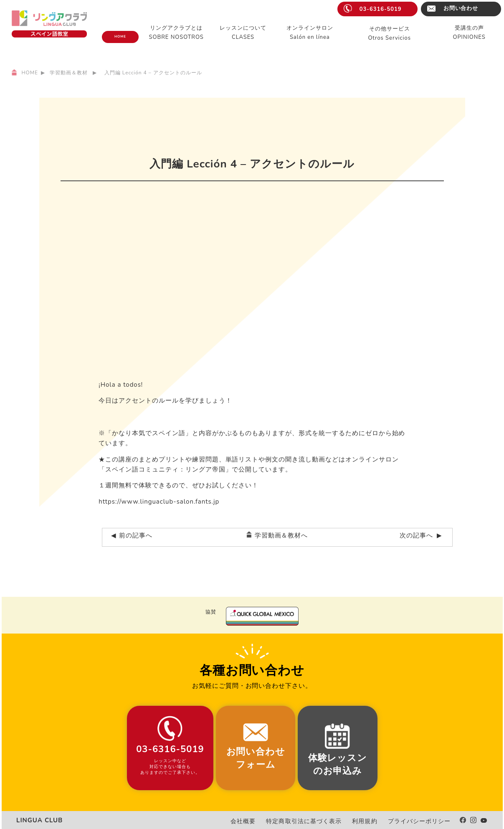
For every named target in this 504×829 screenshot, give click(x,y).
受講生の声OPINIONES (469, 33)
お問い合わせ (461, 8)
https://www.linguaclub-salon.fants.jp (159, 502)
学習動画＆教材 (69, 73)
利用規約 (375, 821)
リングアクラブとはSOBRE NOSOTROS (176, 33)
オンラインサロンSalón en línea (310, 33)
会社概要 (268, 821)
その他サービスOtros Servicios (389, 33)
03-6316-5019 (381, 9)
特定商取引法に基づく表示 (322, 821)
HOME (120, 37)
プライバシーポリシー (424, 821)
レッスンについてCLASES (243, 33)
